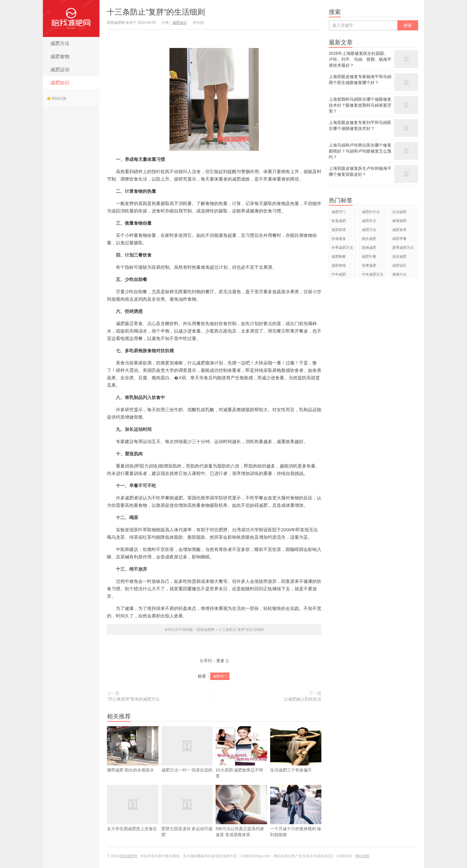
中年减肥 (339, 274)
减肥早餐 (399, 239)
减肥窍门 (220, 676)
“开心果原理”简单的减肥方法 (133, 699)
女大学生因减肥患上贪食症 (133, 817)
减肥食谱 (399, 230)
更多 (220, 661)
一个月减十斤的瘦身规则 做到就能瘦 (296, 820)
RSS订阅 (57, 99)
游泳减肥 (399, 257)
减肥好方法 (371, 212)
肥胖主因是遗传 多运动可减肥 (187, 820)
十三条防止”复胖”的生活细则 (156, 12)
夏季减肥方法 (403, 248)
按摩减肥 (369, 265)
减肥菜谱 (339, 230)
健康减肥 (399, 221)
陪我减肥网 (71, 18)
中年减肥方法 (373, 274)
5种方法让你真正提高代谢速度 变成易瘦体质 (241, 820)
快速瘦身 (339, 239)
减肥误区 (399, 265)
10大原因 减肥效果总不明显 (241, 761)
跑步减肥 (369, 239)
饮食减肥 (339, 221)
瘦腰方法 (399, 274)
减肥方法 (60, 43)
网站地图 (362, 856)
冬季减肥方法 (342, 248)
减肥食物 (60, 56)
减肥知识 (60, 83)
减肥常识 (369, 221)
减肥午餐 (369, 257)
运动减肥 (399, 212)
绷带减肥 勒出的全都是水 (133, 758)
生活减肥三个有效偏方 (296, 758)
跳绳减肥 (369, 248)
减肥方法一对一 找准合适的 (187, 758)
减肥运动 (60, 70)
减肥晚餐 (339, 257)
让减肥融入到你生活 (303, 699)
